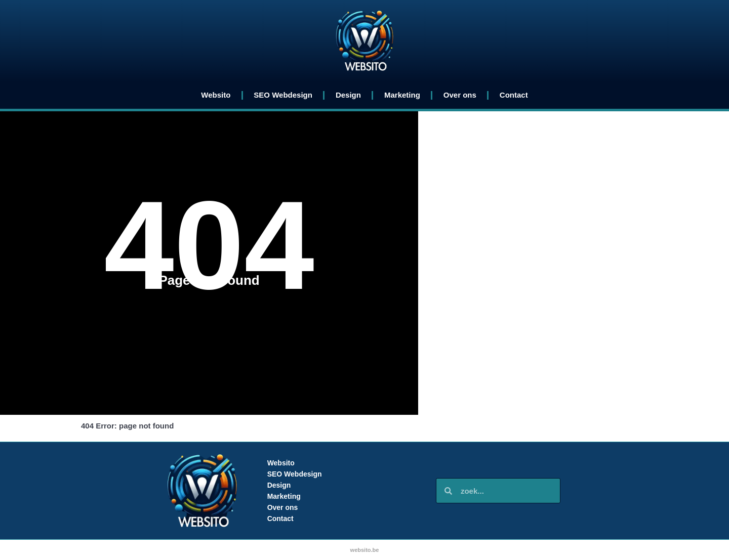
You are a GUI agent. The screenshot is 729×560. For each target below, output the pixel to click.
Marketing (402, 95)
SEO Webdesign (283, 95)
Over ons (460, 95)
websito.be (365, 550)
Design (348, 95)
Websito (216, 95)
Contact (514, 95)
